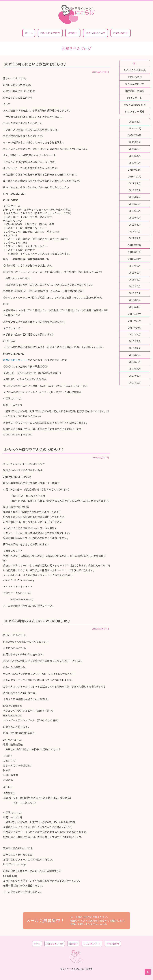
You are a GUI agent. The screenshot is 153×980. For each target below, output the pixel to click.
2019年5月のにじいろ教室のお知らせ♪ (36, 64)
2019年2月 (135, 231)
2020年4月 (135, 156)
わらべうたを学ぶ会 (135, 70)
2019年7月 (135, 197)
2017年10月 (135, 327)
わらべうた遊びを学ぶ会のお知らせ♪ (34, 449)
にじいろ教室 (135, 77)
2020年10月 (135, 135)
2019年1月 (135, 238)
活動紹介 (73, 33)
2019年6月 (135, 204)
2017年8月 (135, 341)
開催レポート (135, 98)
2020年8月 (135, 149)
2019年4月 (135, 218)
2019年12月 (135, 170)
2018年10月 (135, 259)
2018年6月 (135, 286)
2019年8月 (135, 190)
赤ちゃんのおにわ (135, 84)
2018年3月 (135, 300)
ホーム (29, 33)
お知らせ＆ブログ (50, 33)
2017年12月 (135, 314)
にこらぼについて (95, 33)
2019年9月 (135, 183)
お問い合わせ (121, 33)
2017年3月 (135, 376)
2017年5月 (135, 362)
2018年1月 (135, 307)
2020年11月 (135, 128)
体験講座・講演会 (135, 91)
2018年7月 (135, 279)
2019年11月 (135, 176)
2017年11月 (135, 321)
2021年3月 (135, 121)
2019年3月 (135, 224)
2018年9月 (135, 266)
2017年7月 (135, 348)
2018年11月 (135, 252)
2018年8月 (135, 273)
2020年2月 (135, 163)
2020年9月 (135, 142)
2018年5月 (135, 293)
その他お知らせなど (135, 105)
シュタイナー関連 (135, 111)
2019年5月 (135, 211)
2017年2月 (135, 382)
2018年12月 (135, 245)
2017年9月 (135, 334)
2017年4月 (135, 369)
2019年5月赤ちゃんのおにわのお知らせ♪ (37, 621)
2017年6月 (135, 355)
